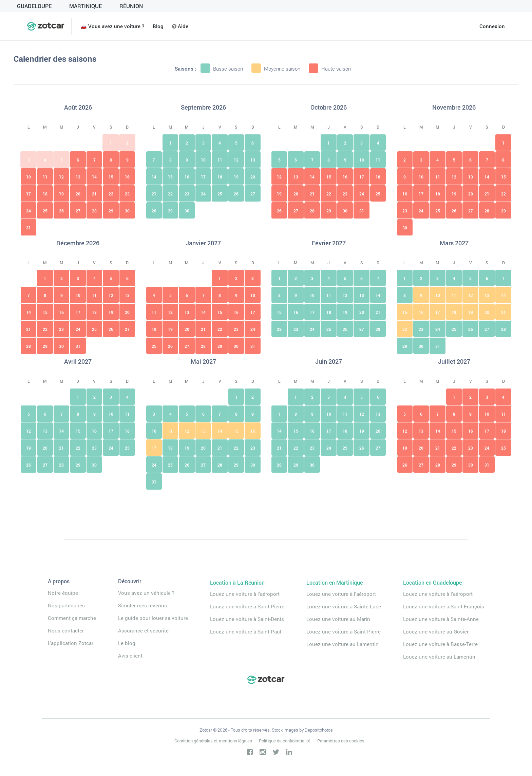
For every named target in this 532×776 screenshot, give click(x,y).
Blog (158, 26)
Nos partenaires (66, 605)
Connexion (492, 26)
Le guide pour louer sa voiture (153, 618)
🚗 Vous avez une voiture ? (112, 26)
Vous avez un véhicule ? (146, 593)
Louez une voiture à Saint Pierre (344, 631)
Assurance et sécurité (143, 630)
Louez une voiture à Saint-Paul (246, 631)
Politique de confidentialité (285, 741)
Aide (180, 26)
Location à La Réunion (237, 582)
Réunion (131, 6)
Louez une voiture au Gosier (436, 631)
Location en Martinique (335, 582)
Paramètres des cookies (341, 741)
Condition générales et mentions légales (213, 741)
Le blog (127, 643)
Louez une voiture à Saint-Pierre (247, 606)
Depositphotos (319, 730)
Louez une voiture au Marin (338, 619)
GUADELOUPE (34, 6)
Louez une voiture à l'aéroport (245, 594)
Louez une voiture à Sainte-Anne (441, 619)
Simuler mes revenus (142, 605)
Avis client (130, 656)
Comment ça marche (72, 618)
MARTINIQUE (85, 6)
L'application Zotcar (71, 643)
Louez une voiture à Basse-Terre (440, 644)
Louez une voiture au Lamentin (343, 644)
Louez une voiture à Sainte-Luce (344, 606)
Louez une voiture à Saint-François (444, 606)
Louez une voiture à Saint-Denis (247, 619)
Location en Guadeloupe (432, 582)
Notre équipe (63, 593)
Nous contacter (66, 630)
